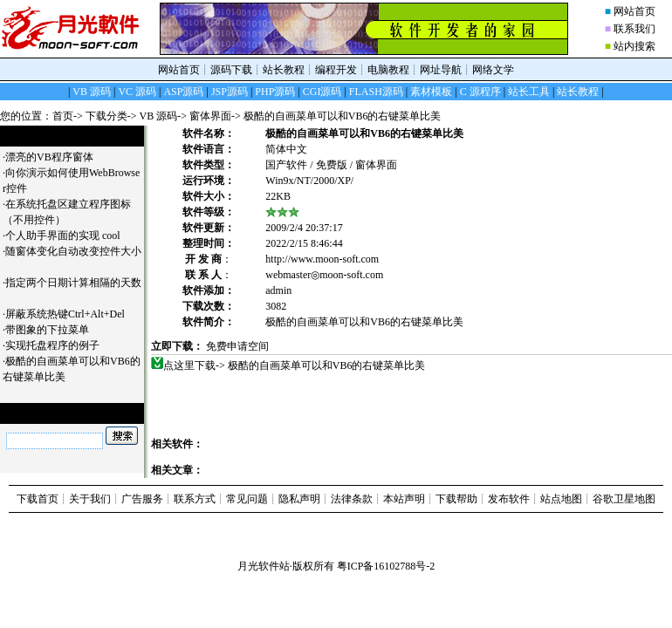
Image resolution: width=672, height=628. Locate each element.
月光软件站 (264, 566)
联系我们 (634, 29)
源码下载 (231, 70)
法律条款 (352, 499)
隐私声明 (299, 499)
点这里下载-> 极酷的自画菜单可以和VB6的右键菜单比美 (295, 365)
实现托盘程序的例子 (59, 345)
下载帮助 (456, 499)
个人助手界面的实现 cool (69, 235)
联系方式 (195, 499)
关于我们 (90, 499)
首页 (63, 116)
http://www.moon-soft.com (322, 259)
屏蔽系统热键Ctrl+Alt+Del (72, 314)
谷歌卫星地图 (624, 499)
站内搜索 (634, 46)
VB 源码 (159, 116)
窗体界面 (210, 116)
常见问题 (247, 499)
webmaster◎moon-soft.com (324, 275)
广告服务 (142, 499)
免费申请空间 (237, 346)
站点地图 (561, 499)
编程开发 (336, 70)
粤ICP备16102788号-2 (386, 566)
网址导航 (441, 70)
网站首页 (634, 11)
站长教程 (284, 70)
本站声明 (404, 499)
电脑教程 (388, 70)
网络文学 (493, 70)
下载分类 (106, 116)
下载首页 (38, 499)
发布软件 (509, 499)
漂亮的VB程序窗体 (56, 157)
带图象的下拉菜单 (54, 330)
